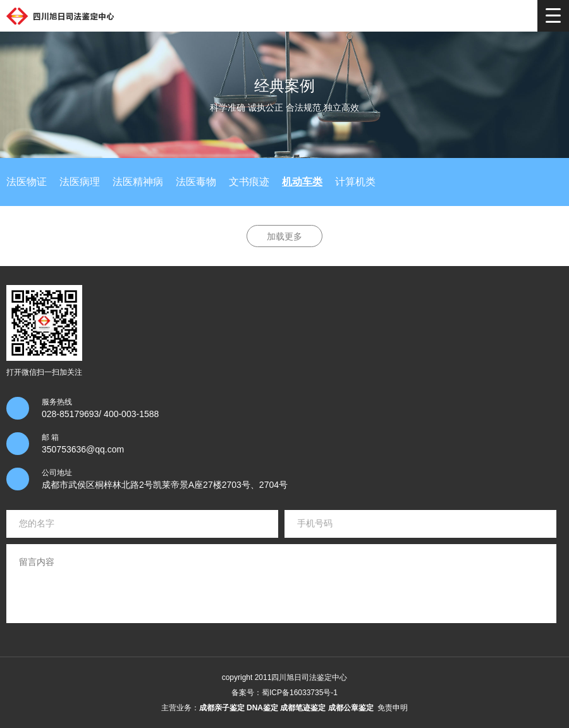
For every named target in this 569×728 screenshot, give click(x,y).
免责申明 (393, 708)
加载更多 (284, 236)
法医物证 (27, 182)
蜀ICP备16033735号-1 (300, 693)
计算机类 (355, 182)
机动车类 (302, 182)
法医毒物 (196, 182)
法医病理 (80, 182)
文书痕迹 (249, 182)
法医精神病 (138, 182)
